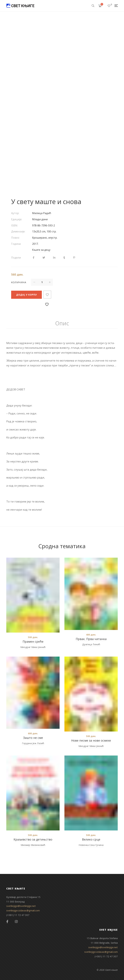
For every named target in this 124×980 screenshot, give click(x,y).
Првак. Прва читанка (91, 639)
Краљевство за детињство (33, 839)
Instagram (16, 922)
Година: (16, 244)
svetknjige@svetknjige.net (21, 906)
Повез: (15, 238)
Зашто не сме (33, 738)
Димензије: (18, 231)
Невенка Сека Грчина (91, 845)
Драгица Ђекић (91, 644)
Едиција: (16, 219)
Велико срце (91, 839)
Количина (19, 282)
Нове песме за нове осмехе (91, 740)
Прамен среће (33, 641)
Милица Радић (42, 213)
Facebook (7, 922)
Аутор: (15, 213)
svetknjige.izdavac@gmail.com (23, 910)
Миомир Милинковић (33, 845)
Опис (62, 323)
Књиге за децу (41, 250)
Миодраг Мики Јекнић (33, 647)
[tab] (62, 323)
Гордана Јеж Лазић (33, 743)
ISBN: (14, 225)
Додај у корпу (26, 295)
